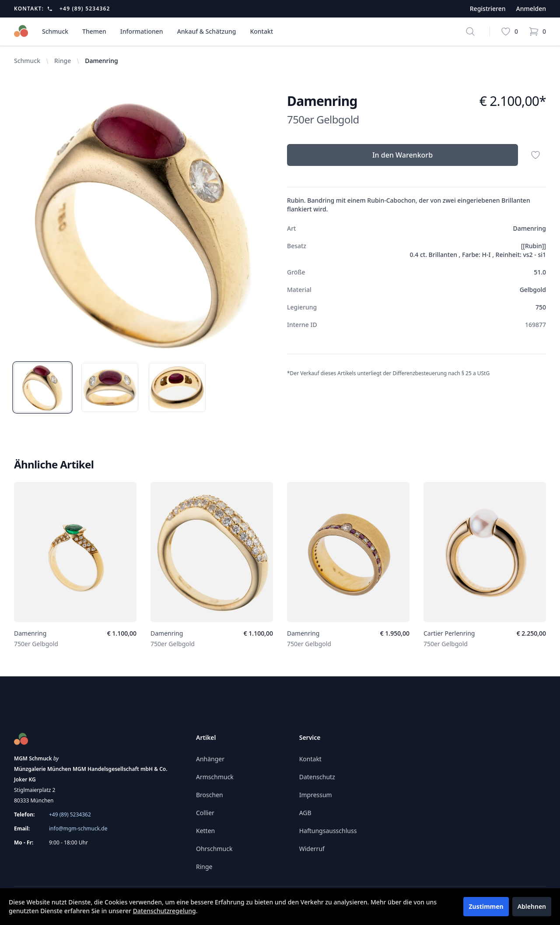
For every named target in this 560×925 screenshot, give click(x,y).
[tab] (42, 387)
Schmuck (55, 31)
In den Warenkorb (402, 155)
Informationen (142, 31)
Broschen (210, 795)
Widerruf (312, 849)
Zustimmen (486, 906)
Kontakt (261, 31)
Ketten (205, 831)
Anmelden (531, 9)
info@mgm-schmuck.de (78, 828)
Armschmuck (215, 777)
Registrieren (488, 9)
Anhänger (210, 759)
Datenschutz (317, 777)
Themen (94, 31)
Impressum (316, 795)
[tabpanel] (143, 223)
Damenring (30, 633)
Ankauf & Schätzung (207, 31)
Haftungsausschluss (328, 831)
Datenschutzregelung (164, 911)
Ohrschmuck (214, 849)
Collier (205, 813)
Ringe (63, 61)
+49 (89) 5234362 (85, 9)
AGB (305, 813)
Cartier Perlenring (449, 633)
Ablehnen (532, 906)
